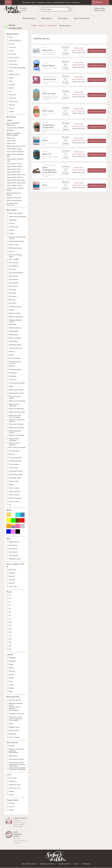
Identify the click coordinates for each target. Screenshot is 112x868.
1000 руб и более (15, 559)
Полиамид (13, 376)
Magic (11, 78)
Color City (12, 47)
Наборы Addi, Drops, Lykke (16, 146)
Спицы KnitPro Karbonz (14, 166)
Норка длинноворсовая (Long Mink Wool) (49, 170)
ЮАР (11, 691)
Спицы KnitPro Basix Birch (16, 180)
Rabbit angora (48, 111)
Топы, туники (14, 720)
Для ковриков (14, 266)
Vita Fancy (13, 98)
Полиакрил (13, 373)
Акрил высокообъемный (17, 217)
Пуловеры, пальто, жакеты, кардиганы (16, 717)
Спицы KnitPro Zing (13, 169)
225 (10, 632)
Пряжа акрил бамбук (16, 390)
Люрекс (12, 310)
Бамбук (12, 233)
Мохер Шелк (13, 341)
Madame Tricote (14, 74)
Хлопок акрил (14, 481)
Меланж (12, 746)
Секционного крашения (17, 769)
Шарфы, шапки (14, 727)
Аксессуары (63, 18)
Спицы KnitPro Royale (14, 164)
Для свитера (13, 286)
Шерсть (12, 485)
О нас (68, 2)
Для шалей (13, 296)
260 (10, 639)
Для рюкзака (13, 279)
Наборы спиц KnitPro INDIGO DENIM (14, 134)
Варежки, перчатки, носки (16, 703)
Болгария (12, 658)
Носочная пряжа (15, 358)
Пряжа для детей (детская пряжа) (15, 416)
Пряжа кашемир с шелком (15, 432)
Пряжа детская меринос (17, 401)
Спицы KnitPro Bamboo (14, 177)
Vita (10, 91)
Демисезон (13, 781)
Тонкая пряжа (14, 468)
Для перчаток (14, 276)
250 (10, 636)
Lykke (11, 71)
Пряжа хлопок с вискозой (15, 444)
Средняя (12, 803)
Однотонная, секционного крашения (17, 766)
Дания (11, 664)
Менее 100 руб (14, 542)
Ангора (11, 230)
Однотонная (13, 756)
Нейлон (12, 351)
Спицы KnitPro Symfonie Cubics (15, 160)
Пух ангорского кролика (17, 447)
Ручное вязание (14, 737)
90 (10, 619)
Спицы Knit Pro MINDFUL (16, 128)
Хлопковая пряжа (15, 478)
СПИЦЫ (9, 120)
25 (10, 602)
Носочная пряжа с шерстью (15, 363)
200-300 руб (13, 549)
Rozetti (11, 88)
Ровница (12, 454)
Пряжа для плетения (16, 424)
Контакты (76, 2)
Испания (12, 671)
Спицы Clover (11, 143)
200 (10, 629)
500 (10, 646)
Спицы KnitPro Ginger (14, 149)
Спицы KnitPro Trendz (14, 186)
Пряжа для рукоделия (16, 427)
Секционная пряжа (16, 457)
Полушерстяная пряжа (17, 383)
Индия (11, 668)
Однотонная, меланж (16, 759)
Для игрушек (14, 262)
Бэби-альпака (14, 245)
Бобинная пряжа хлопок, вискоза (18, 238)
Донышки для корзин (14, 198)
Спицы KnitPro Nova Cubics (16, 175)
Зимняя (12, 791)
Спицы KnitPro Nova (13, 172)
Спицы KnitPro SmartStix (15, 152)
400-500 (12, 583)
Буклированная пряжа (17, 241)
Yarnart (11, 108)
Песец (45, 185)
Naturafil (12, 85)
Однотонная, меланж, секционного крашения (17, 763)
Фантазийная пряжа (16, 474)
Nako (11, 81)
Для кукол (12, 269)
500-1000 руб (14, 555)
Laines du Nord (14, 57)
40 (10, 609)
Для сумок (13, 293)
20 (10, 598)
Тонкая (11, 810)
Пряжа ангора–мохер (16, 393)
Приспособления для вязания (14, 194)
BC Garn (12, 44)
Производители (29, 18)
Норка (11, 355)
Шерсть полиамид (15, 498)
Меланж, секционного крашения (17, 749)
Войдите (77, 48)
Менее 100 (13, 570)
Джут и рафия (14, 259)
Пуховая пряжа (14, 451)
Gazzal (11, 51)
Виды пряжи (46, 18)
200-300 (12, 576)
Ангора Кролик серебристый (49, 126)
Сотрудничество (59, 2)
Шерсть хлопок (14, 501)
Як (10, 505)
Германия (12, 661)
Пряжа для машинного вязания (17, 421)
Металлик (12, 324)
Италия (12, 675)
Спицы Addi (10, 138)
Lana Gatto (13, 61)
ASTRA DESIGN (15, 41)
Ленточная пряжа (15, 306)
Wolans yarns (13, 101)
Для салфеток (14, 283)
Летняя (11, 795)
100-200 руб (13, 545)
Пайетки (12, 366)
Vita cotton (13, 95)
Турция (11, 688)
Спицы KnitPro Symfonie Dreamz (15, 189)
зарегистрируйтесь (78, 50)
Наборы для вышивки (14, 200)
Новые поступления (82, 18)
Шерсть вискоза (14, 491)
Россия (11, 685)
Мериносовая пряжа (16, 317)
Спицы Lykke (11, 141)
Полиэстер (13, 380)
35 (10, 605)
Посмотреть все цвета (97, 51)
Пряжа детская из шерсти (15, 397)
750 (10, 649)
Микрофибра (14, 331)
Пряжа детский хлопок (17, 412)
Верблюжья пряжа (15, 248)
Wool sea (12, 105)
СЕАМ (11, 112)
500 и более (13, 587)
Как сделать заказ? (29, 2)
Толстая (12, 807)
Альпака (12, 223)
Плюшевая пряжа (15, 369)
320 (10, 642)
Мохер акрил (13, 335)
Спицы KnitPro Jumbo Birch (16, 183)
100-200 (12, 573)
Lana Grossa (13, 64)
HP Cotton (12, 54)
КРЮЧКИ (10, 130)
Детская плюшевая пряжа (16, 256)
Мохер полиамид (15, 338)
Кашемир (12, 300)
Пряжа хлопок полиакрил (14, 440)
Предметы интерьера (16, 714)
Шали (11, 724)
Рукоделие (13, 734)
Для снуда (12, 290)
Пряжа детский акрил (17, 409)
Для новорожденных (16, 273)
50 (10, 612)
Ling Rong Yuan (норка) (17, 68)
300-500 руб (13, 552)
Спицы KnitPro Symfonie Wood (15, 155)
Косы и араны (14, 710)
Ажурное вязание (15, 700)
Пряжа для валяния (16, 213)
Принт (11, 386)
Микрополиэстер (15, 328)
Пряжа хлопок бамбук (17, 435)
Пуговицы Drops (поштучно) (12, 204)
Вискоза (12, 251)
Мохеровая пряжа (15, 345)
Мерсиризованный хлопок (15, 321)
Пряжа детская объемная (14, 405)
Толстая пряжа (14, 464)
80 (10, 615)
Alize (11, 37)
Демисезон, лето (15, 788)
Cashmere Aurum (49, 79)
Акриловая (13, 220)
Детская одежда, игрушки (15, 707)
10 (10, 595)
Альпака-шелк (14, 227)
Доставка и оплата (44, 2)
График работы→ (100, 8)
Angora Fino (47, 50)
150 (10, 626)
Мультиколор (14, 752)
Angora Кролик (49, 66)
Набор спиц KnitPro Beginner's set (13, 124)
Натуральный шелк (16, 348)
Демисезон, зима (15, 785)
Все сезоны (13, 778)
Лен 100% (12, 303)
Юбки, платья (14, 730)
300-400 (12, 580)
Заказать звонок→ (100, 10)
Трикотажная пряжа (16, 471)
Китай (11, 678)
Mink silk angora (49, 93)
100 (10, 622)
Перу (11, 681)
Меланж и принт (15, 313)
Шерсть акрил (14, 488)
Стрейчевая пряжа (15, 461)
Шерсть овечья (14, 495)
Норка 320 (47, 154)
